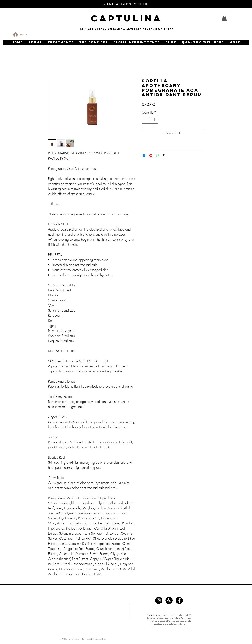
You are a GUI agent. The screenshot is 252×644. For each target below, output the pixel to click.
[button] (35, 42)
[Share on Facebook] (144, 156)
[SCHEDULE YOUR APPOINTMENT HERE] (125, 4)
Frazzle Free (101, 639)
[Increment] (155, 120)
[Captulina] (159, 600)
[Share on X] (164, 156)
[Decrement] (145, 120)
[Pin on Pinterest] (151, 156)
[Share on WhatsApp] (157, 156)
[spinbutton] (150, 120)
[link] (224, 19)
